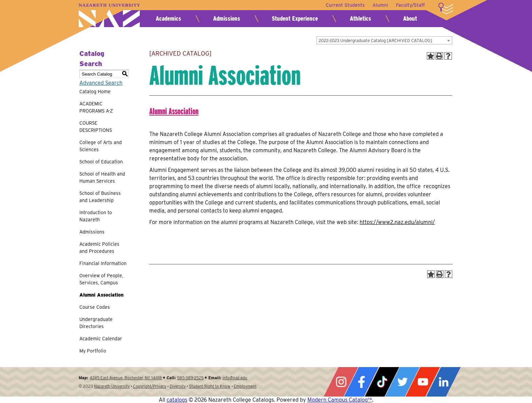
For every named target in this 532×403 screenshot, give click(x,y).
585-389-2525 (190, 378)
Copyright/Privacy (150, 386)
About (410, 18)
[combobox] (384, 40)
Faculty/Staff (410, 5)
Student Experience (295, 18)
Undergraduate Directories (96, 323)
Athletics (360, 18)
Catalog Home (95, 92)
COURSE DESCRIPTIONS (96, 127)
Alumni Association (101, 295)
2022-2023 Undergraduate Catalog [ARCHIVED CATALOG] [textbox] (375, 41)
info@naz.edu (235, 378)
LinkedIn (443, 382)
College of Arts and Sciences (101, 146)
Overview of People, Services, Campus (101, 279)
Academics (168, 18)
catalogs (177, 400)
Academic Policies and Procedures (99, 248)
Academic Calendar (101, 339)
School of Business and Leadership (100, 197)
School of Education (101, 162)
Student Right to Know (210, 386)
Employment (245, 386)
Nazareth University (109, 15)
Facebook (361, 382)
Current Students (345, 5)
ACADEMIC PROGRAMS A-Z (96, 107)
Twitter (402, 382)
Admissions (227, 18)
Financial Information (103, 263)
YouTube (423, 382)
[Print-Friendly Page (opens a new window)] (439, 56)
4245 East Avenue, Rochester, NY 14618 (126, 378)
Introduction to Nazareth (96, 216)
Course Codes (95, 307)
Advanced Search (101, 83)
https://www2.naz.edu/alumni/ (397, 222)
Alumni (380, 5)
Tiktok (382, 382)
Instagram (341, 382)
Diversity (178, 386)
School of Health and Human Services (102, 177)
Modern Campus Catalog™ (340, 400)
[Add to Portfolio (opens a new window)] (431, 56)
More (446, 8)
